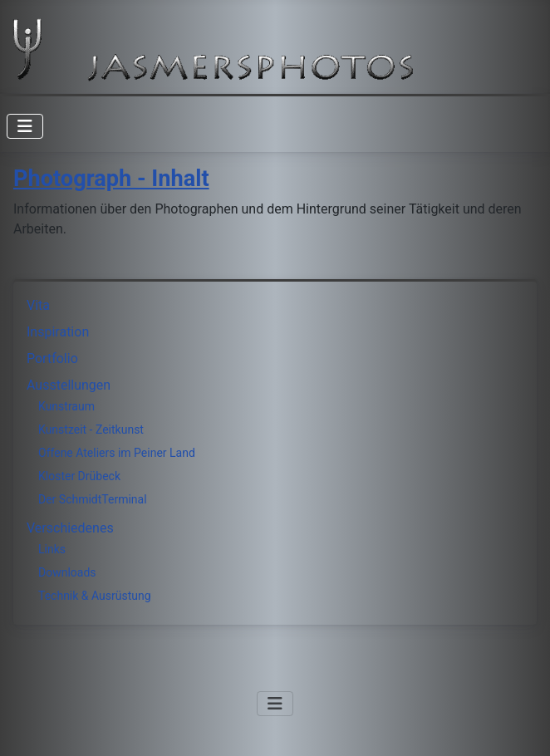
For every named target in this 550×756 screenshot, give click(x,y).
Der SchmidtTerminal (93, 499)
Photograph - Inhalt (111, 179)
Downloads (67, 572)
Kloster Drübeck (79, 476)
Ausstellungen (69, 385)
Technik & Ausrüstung (95, 596)
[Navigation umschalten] (25, 126)
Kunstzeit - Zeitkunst (91, 430)
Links (52, 549)
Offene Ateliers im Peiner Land (117, 453)
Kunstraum (66, 406)
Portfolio (52, 358)
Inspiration (58, 332)
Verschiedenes (70, 528)
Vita (38, 305)
